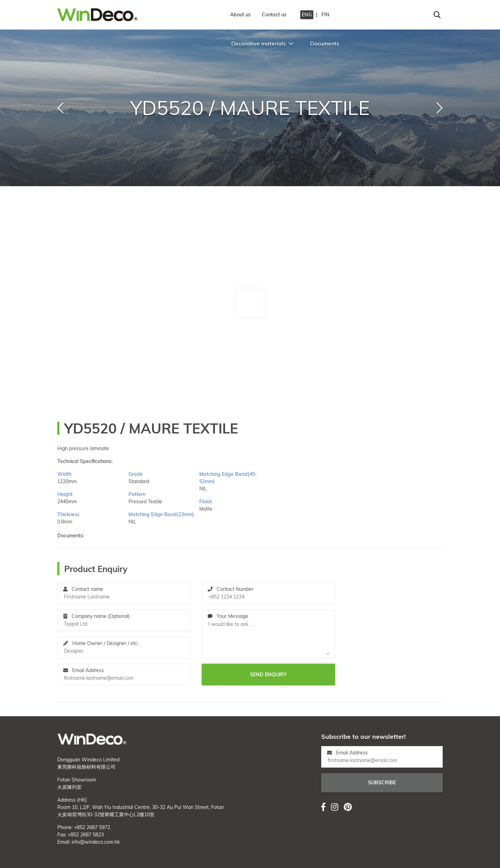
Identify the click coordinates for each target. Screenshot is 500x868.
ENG (307, 15)
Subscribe (382, 783)
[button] (60, 108)
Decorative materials (262, 43)
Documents (325, 43)
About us (240, 15)
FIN (326, 15)
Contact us (274, 15)
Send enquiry (268, 675)
